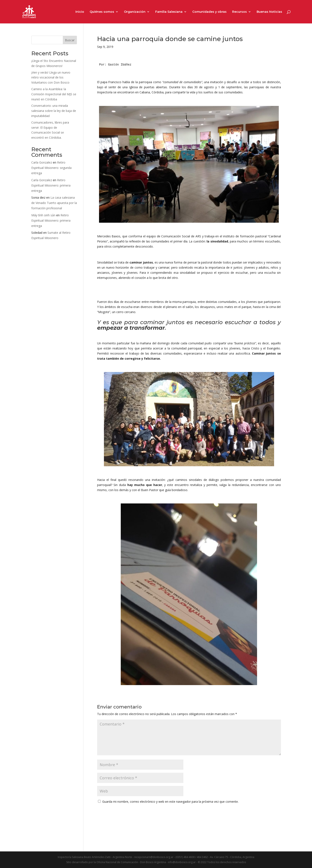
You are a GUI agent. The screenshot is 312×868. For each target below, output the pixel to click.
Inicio (80, 12)
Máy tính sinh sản (43, 215)
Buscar (70, 40)
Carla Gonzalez (42, 162)
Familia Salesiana (169, 12)
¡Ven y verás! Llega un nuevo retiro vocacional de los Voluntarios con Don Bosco (51, 78)
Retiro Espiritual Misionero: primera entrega (51, 185)
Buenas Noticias (269, 12)
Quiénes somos (102, 12)
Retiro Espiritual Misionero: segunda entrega (51, 168)
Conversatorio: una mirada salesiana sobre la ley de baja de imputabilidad (54, 111)
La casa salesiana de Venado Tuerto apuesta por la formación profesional (54, 203)
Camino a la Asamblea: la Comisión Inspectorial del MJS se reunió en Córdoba (54, 94)
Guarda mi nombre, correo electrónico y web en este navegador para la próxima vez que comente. (170, 802)
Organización (135, 12)
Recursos (239, 12)
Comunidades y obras (209, 12)
